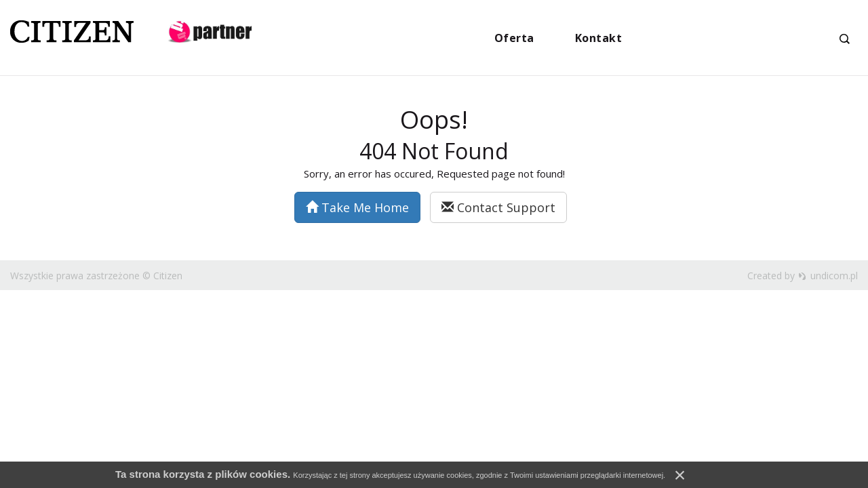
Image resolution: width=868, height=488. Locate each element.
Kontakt (599, 38)
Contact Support (498, 207)
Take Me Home (357, 207)
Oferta (514, 38)
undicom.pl (828, 276)
